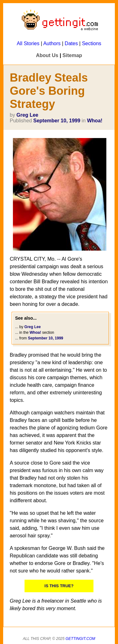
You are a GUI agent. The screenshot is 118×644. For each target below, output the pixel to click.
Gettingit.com (80, 639)
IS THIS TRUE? (59, 586)
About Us (47, 55)
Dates (71, 43)
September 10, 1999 (57, 121)
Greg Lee (27, 115)
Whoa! (95, 121)
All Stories (28, 43)
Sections (91, 43)
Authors (52, 43)
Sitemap (72, 55)
